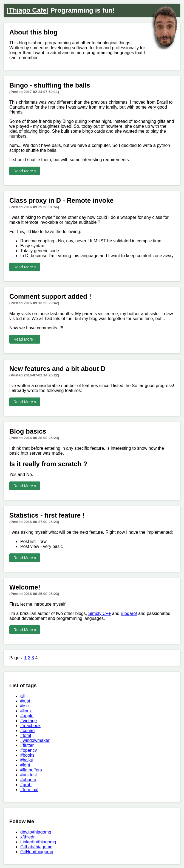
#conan (28, 731)
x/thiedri (28, 837)
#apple (27, 716)
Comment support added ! (50, 296)
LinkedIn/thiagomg (38, 842)
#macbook (30, 726)
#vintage (29, 721)
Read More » (25, 171)
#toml (26, 735)
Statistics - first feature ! (47, 515)
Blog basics (28, 431)
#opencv (29, 750)
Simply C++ (100, 613)
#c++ (25, 706)
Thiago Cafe (28, 10)
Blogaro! (129, 613)
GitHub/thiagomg (37, 852)
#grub (26, 785)
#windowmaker (35, 740)
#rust (25, 701)
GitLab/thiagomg (36, 847)
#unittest (29, 775)
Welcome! (25, 587)
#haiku (27, 760)
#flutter (27, 745)
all (22, 696)
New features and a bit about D (57, 369)
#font (25, 765)
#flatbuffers (31, 770)
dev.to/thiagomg (36, 832)
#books (27, 755)
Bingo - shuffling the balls (50, 85)
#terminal (29, 790)
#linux (26, 711)
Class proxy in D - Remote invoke (61, 200)
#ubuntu (28, 780)
